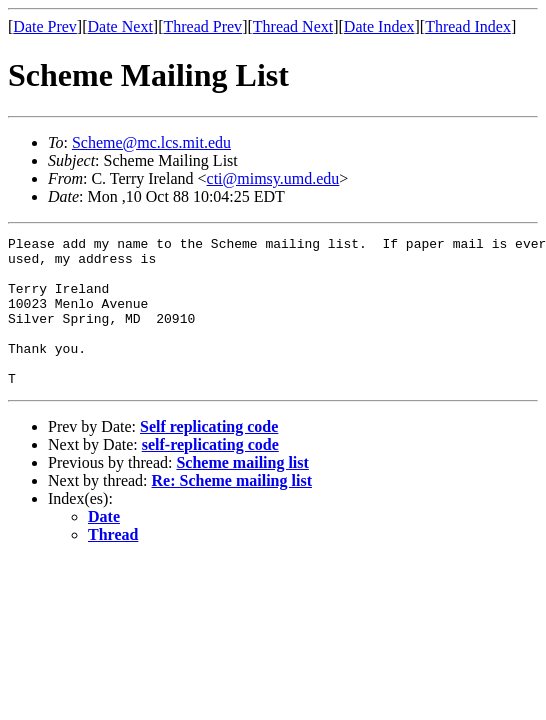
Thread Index (468, 26)
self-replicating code (210, 474)
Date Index (379, 26)
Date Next (120, 26)
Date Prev (45, 26)
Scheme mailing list (242, 492)
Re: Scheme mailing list (232, 510)
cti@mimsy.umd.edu (273, 178)
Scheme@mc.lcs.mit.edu (151, 142)
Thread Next (293, 26)
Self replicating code (209, 456)
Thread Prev (202, 26)
